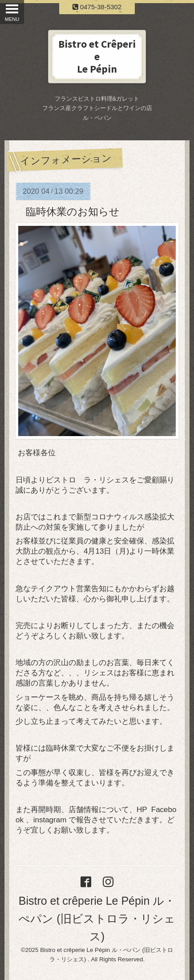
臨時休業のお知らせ (68, 212)
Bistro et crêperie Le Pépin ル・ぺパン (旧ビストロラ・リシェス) (97, 919)
